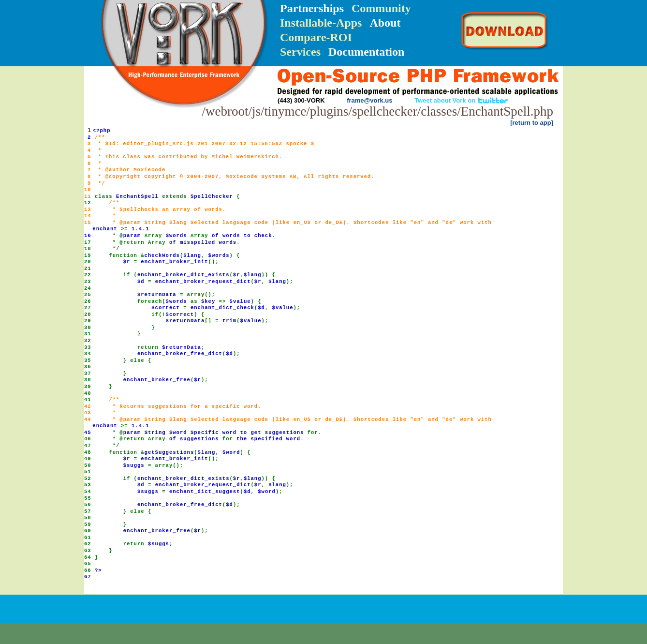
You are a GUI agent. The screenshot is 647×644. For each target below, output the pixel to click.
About (385, 23)
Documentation (366, 52)
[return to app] (532, 123)
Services (300, 52)
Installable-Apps (321, 23)
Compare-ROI (316, 37)
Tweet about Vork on (462, 100)
